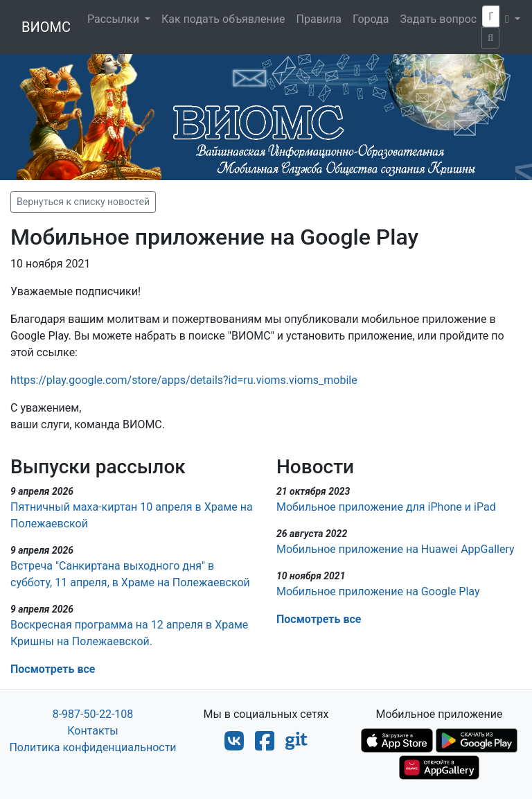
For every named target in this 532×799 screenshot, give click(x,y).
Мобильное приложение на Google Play (378, 591)
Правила (319, 19)
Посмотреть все (53, 669)
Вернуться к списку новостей (83, 202)
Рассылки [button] (115, 19)
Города (371, 19)
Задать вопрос (438, 19)
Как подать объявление (223, 19)
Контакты (92, 731)
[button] (513, 19)
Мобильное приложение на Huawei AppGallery (396, 549)
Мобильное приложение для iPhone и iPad (386, 507)
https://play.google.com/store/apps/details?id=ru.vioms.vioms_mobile (184, 380)
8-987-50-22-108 (93, 714)
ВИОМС (46, 27)
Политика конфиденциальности (92, 747)
